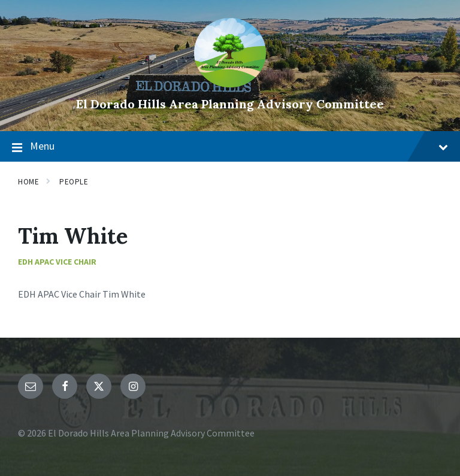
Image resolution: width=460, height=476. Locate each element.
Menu (230, 147)
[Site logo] (230, 84)
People (74, 182)
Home (28, 182)
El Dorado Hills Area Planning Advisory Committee (230, 104)
